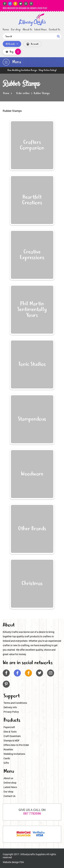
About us (8, 778)
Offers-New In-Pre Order (16, 745)
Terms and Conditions (15, 703)
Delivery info (10, 707)
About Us (27, 30)
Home (6, 30)
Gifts (6, 763)
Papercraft (9, 727)
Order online (23, 93)
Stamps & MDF (12, 740)
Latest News (41, 30)
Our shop (16, 30)
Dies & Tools (10, 732)
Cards (7, 758)
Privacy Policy (11, 712)
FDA (22, 862)
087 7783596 (32, 813)
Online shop (10, 783)
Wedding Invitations (14, 754)
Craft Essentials (12, 736)
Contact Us (55, 30)
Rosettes (8, 749)
